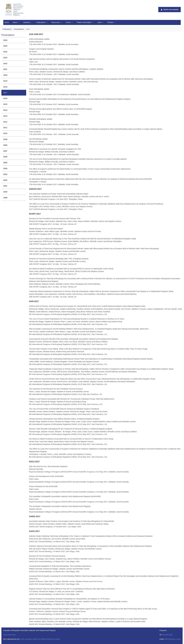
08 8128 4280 (167, 635)
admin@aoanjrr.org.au (173, 639)
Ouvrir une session (170, 10)
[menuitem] (7, 22)
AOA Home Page (9, 635)
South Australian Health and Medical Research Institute (40, 639)
